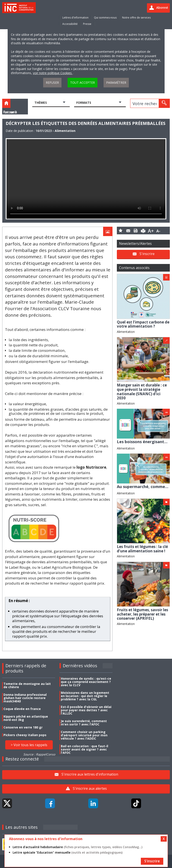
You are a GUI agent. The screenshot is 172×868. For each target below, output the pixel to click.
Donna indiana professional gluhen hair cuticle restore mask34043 (25, 698)
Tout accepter (83, 83)
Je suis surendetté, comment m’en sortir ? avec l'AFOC (84, 723)
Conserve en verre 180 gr (23, 727)
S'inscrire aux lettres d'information (90, 774)
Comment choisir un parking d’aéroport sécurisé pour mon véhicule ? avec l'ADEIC (84, 735)
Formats (84, 103)
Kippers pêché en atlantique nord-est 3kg (26, 718)
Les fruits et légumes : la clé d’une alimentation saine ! (142, 549)
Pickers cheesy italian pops (25, 735)
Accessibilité (70, 24)
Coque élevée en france (22, 709)
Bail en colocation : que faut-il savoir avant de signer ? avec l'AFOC (84, 749)
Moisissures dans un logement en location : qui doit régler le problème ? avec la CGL (85, 696)
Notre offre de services (136, 18)
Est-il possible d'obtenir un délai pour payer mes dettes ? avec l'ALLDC (86, 710)
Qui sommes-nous (105, 18)
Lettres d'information (75, 18)
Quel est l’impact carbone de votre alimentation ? (143, 324)
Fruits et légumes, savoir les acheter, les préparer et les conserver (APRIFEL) (142, 614)
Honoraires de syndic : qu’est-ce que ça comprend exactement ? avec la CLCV (86, 682)
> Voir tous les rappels (29, 745)
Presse (87, 24)
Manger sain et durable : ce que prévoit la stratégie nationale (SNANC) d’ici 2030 (142, 391)
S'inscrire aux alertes (90, 788)
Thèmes (41, 103)
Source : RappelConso (39, 754)
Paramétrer (116, 83)
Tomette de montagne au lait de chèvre (27, 685)
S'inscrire (147, 254)
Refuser (52, 83)
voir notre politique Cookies (53, 73)
